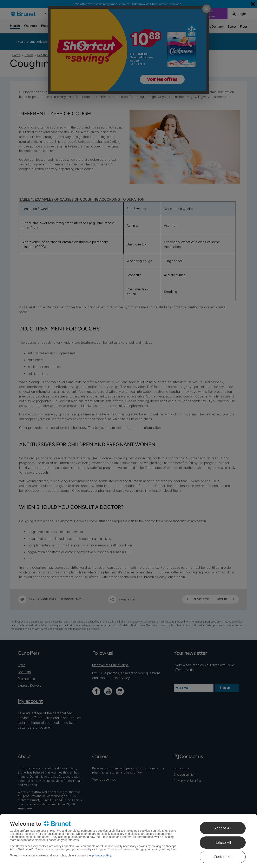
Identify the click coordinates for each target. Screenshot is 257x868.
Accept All (223, 828)
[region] (128, 841)
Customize (223, 857)
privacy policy (102, 855)
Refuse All (223, 843)
